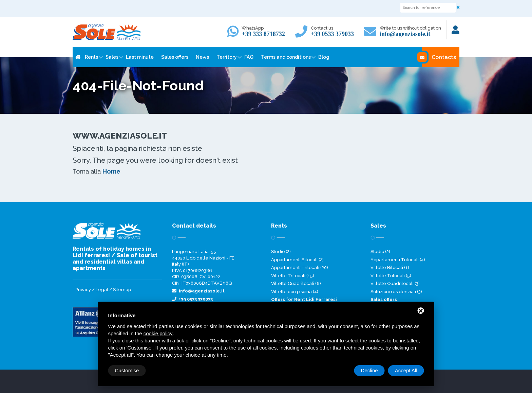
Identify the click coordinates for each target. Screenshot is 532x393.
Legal (102, 290)
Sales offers (175, 57)
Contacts (439, 57)
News (202, 57)
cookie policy (158, 333)
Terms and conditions (286, 57)
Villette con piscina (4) (295, 292)
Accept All (406, 370)
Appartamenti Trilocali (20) (300, 267)
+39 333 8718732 (263, 34)
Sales (112, 57)
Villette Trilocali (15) (293, 276)
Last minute (140, 57)
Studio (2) (281, 252)
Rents (91, 57)
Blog (324, 57)
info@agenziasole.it (405, 34)
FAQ (249, 57)
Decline (369, 370)
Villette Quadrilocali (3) (395, 283)
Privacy (83, 290)
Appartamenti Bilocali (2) (297, 260)
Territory (227, 57)
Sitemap (122, 290)
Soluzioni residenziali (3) (396, 292)
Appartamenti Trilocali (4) (398, 260)
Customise (127, 370)
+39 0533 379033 (332, 34)
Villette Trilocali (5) (391, 276)
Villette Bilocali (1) (390, 267)
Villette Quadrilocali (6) (296, 283)
